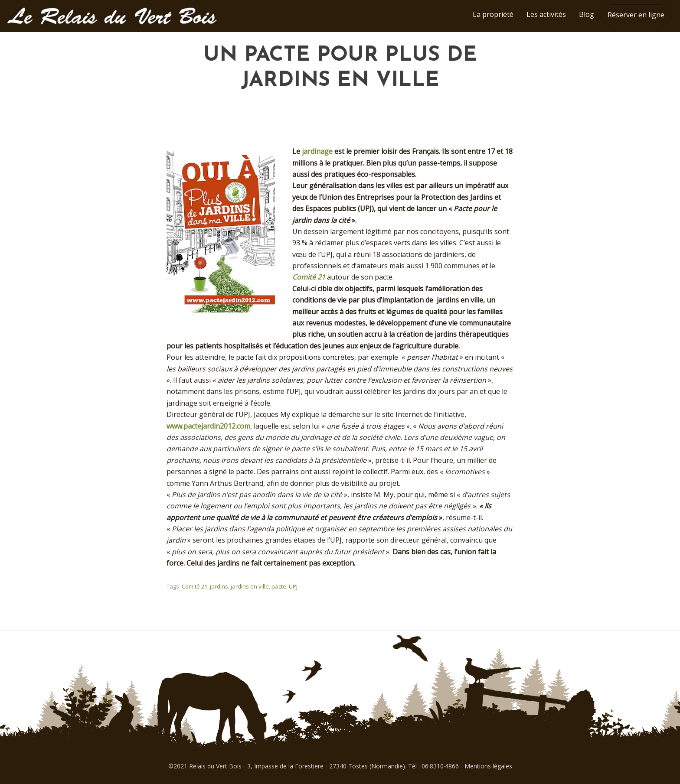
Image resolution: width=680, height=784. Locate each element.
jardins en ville (250, 586)
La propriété (493, 14)
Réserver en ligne (636, 15)
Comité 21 (309, 277)
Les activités (546, 14)
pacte (279, 586)
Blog (587, 14)
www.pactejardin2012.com (208, 426)
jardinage (317, 151)
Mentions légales (488, 766)
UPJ (293, 586)
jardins (219, 586)
